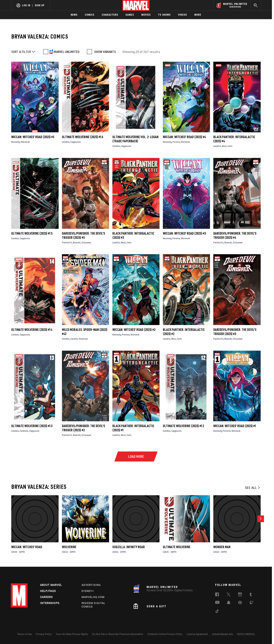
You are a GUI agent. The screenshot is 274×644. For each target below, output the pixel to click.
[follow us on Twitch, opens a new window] (251, 603)
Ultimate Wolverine (177, 547)
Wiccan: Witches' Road (27, 547)
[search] (256, 5)
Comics (90, 15)
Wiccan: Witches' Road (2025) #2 (134, 330)
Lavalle (217, 146)
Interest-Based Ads (222, 634)
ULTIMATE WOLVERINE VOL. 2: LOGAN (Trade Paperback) (135, 139)
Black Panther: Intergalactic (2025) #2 (184, 332)
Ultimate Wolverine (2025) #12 (183, 426)
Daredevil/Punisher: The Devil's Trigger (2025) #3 (235, 332)
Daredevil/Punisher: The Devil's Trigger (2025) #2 (83, 428)
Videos (182, 15)
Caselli (74, 339)
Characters (110, 15)
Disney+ (88, 591)
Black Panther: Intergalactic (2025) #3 (133, 235)
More (198, 15)
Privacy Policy (44, 634)
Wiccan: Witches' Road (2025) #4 (184, 137)
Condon (66, 142)
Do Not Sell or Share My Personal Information (118, 634)
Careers (46, 597)
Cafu (230, 146)
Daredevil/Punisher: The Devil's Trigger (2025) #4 (235, 235)
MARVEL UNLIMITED (67, 52)
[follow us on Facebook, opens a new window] (217, 595)
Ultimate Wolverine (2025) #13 (32, 426)
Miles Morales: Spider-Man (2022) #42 (85, 332)
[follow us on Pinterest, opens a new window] (240, 603)
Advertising (91, 585)
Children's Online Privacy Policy (165, 634)
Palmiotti (67, 242)
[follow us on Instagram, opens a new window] (240, 595)
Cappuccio (76, 142)
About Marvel (51, 585)
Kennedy (16, 142)
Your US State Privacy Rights (72, 634)
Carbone (24, 431)
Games (130, 15)
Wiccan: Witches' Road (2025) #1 (235, 426)
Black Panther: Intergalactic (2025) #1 (133, 428)
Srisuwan (86, 242)
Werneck (25, 142)
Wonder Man (222, 547)
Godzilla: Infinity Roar (129, 547)
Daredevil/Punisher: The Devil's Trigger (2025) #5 (83, 235)
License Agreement (197, 634)
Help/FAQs (48, 591)
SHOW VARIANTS (105, 52)
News (74, 15)
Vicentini (83, 339)
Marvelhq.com (93, 597)
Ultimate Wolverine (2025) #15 (32, 233)
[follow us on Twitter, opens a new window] (229, 595)
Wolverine (69, 547)
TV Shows (164, 15)
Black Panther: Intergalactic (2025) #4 (234, 139)
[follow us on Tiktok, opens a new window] (217, 612)
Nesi (224, 146)
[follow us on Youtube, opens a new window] (217, 603)
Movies (146, 15)
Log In (26, 5)
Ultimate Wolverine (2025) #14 (32, 330)
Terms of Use (24, 634)
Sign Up (40, 5)
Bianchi (77, 242)
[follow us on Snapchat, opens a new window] (229, 603)
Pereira (176, 142)
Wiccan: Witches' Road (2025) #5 (33, 137)
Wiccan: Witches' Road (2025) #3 (184, 233)
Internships (50, 603)
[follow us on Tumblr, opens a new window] (251, 595)
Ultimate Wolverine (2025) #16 (82, 137)
